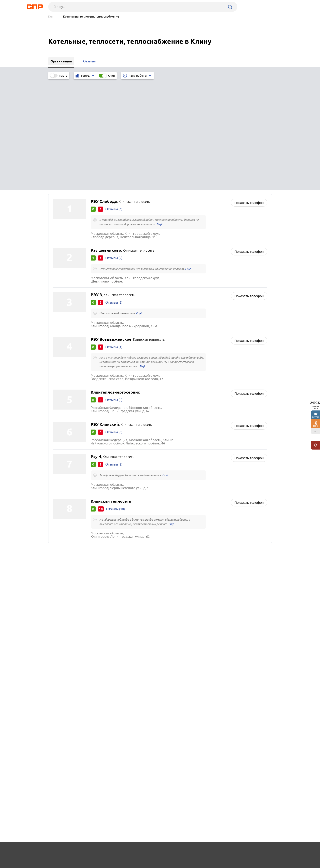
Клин (52, 17)
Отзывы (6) (114, 98)
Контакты (148, 852)
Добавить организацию (252, 851)
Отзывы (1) (114, 237)
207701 (316, 417)
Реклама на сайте (115, 852)
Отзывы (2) (114, 147)
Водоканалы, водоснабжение (189, 479)
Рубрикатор (56, 852)
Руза (58, 468)
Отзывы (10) (115, 399)
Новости (84, 852)
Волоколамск (65, 479)
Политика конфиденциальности (108, 864)
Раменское (63, 485)
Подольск (62, 490)
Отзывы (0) (114, 290)
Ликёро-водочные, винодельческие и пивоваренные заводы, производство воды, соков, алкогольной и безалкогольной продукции (213, 494)
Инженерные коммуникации (189, 485)
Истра (59, 473)
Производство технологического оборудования (204, 462)
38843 (316, 426)
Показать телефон (249, 92)
